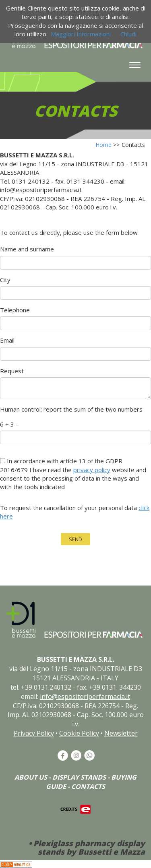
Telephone (15, 310)
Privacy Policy (34, 733)
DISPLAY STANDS (79, 777)
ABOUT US (31, 777)
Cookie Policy (79, 733)
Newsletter (121, 733)
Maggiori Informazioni (81, 34)
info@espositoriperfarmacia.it (85, 696)
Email (7, 340)
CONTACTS (88, 786)
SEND (75, 539)
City (5, 280)
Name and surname (27, 249)
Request (12, 371)
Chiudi (128, 34)
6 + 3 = (10, 424)
